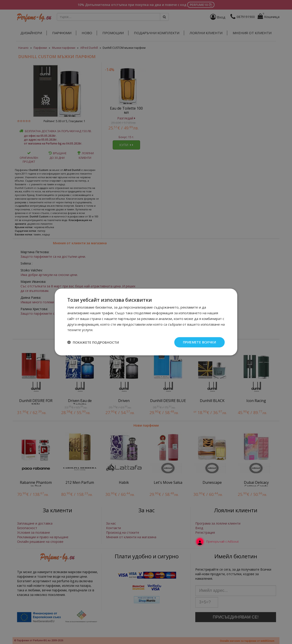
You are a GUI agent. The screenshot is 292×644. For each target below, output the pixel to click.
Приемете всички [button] (199, 342)
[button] (93, 342)
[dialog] (146, 322)
